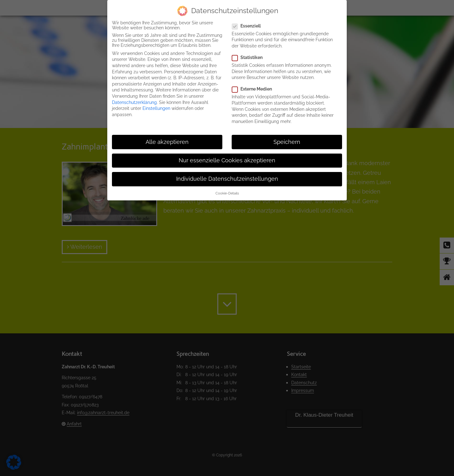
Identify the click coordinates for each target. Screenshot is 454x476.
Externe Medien (254, 89)
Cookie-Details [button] (227, 193)
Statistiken (250, 57)
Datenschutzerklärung (134, 102)
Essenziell (249, 26)
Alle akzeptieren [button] (167, 142)
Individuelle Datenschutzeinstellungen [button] (227, 179)
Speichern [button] (287, 142)
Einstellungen (156, 108)
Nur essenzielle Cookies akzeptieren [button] (227, 160)
